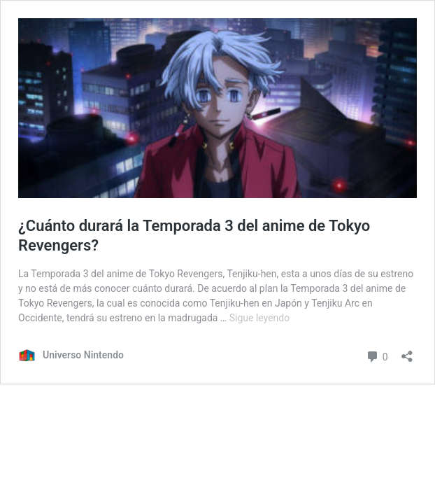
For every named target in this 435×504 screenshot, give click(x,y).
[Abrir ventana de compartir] (407, 352)
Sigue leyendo (260, 318)
